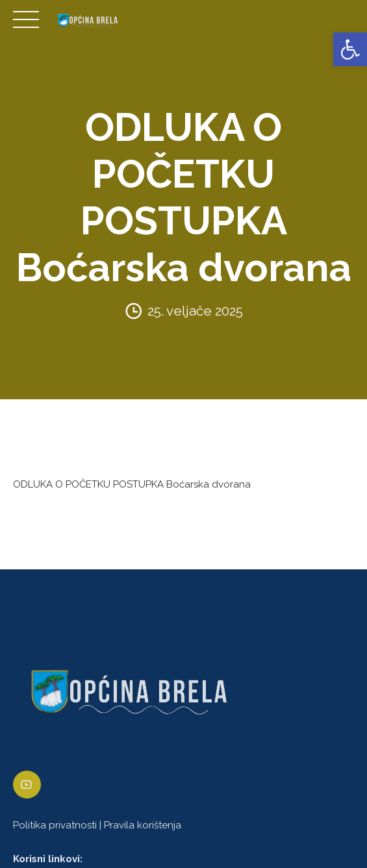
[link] (350, 49)
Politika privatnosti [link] (55, 825)
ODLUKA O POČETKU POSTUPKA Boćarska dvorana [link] (132, 484)
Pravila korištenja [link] (143, 825)
